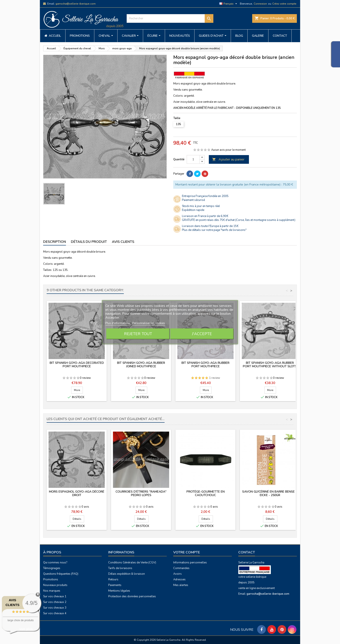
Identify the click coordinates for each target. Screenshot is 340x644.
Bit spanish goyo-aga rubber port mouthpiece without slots (270, 365)
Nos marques (52, 591)
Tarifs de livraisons (120, 568)
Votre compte (187, 552)
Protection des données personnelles (132, 596)
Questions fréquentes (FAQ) (61, 574)
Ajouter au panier (228, 159)
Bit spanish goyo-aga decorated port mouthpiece (77, 365)
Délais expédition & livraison (127, 574)
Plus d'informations (118, 323)
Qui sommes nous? (55, 563)
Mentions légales (119, 591)
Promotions (51, 579)
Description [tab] (55, 242)
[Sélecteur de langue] (229, 4)
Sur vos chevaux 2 (55, 602)
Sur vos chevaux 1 (55, 596)
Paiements (115, 585)
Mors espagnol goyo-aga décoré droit (77, 493)
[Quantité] (193, 159)
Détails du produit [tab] (89, 242)
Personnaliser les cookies (149, 323)
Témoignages (52, 568)
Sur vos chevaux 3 (55, 608)
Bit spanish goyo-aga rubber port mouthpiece (205, 365)
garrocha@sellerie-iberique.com (76, 4)
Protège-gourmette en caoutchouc (206, 493)
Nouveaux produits (55, 585)
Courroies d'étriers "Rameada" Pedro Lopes (141, 493)
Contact (247, 552)
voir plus (26, 629)
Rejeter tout (138, 334)
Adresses (179, 579)
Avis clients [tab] (123, 242)
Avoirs (177, 574)
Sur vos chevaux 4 (55, 613)
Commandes (181, 568)
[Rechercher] (170, 18)
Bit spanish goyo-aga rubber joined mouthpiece (141, 365)
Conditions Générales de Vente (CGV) (132, 563)
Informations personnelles (190, 563)
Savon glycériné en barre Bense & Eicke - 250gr (270, 493)
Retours (113, 579)
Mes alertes (181, 585)
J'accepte (202, 334)
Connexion (260, 4)
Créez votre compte (284, 4)
